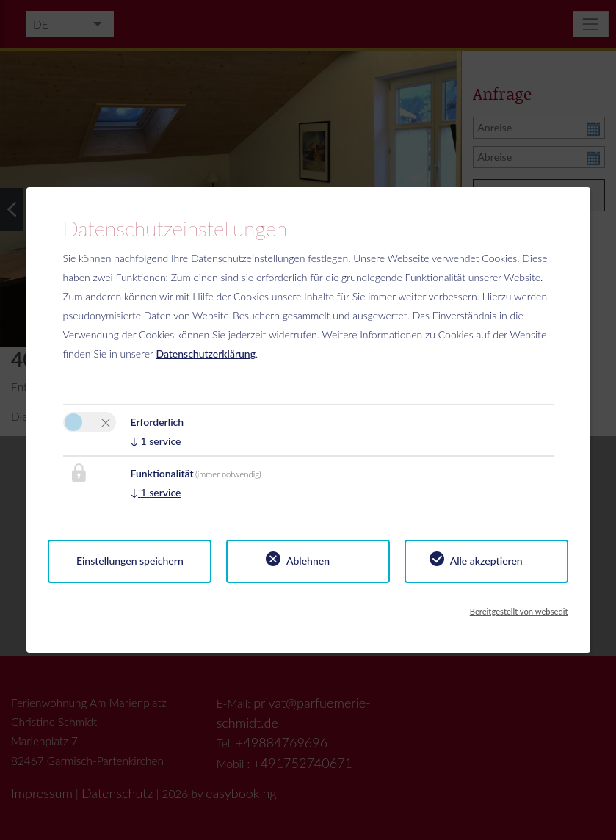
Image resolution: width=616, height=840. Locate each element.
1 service (156, 441)
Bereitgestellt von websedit (519, 611)
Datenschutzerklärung (206, 354)
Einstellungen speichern (130, 561)
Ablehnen (308, 561)
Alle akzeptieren (486, 561)
